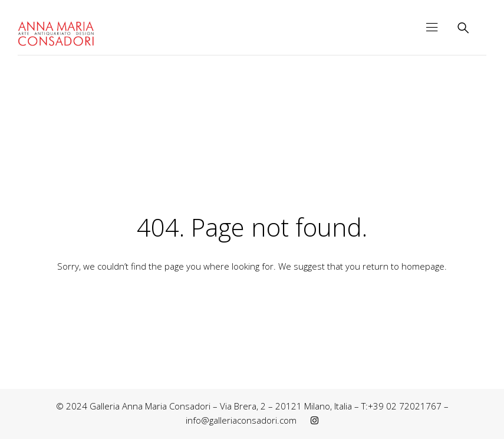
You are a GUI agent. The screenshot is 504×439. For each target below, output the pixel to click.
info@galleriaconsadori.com (241, 420)
